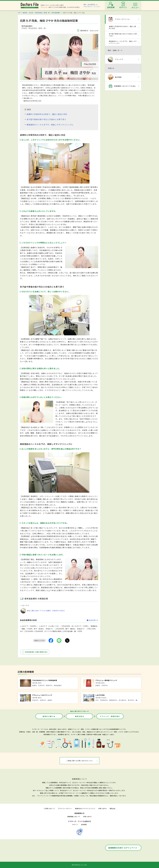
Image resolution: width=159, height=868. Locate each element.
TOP (19, 13)
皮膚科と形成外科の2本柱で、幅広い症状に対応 (47, 114)
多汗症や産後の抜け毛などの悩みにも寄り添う (46, 119)
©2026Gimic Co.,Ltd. (79, 865)
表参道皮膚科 (56, 13)
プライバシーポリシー (65, 808)
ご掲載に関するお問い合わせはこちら (80, 761)
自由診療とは (92, 620)
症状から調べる (49, 716)
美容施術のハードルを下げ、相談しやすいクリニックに (50, 125)
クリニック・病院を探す (110, 716)
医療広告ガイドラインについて (85, 808)
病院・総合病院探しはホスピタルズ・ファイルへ (92, 5)
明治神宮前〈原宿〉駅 (43, 13)
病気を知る (80, 716)
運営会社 (113, 808)
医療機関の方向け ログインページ (123, 848)
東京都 (25, 13)
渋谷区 (31, 13)
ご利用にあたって (49, 808)
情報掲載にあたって (74, 816)
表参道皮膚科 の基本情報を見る (36, 652)
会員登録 (84, 824)
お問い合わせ (102, 808)
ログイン (75, 824)
